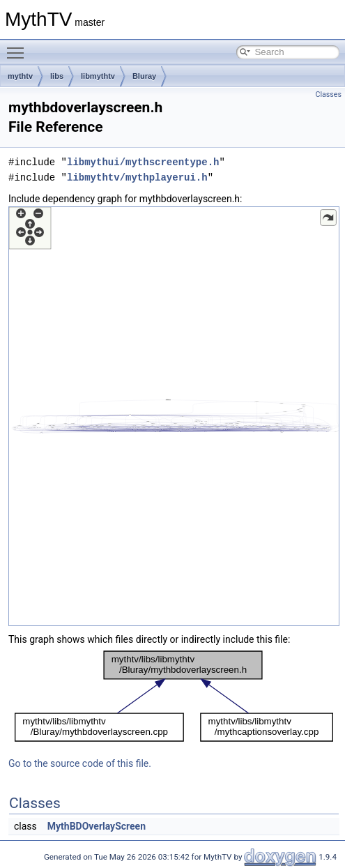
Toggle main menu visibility (19, 47)
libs (57, 76)
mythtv (20, 76)
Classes (329, 94)
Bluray (144, 76)
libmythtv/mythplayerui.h (137, 177)
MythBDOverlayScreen (97, 826)
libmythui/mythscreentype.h (143, 162)
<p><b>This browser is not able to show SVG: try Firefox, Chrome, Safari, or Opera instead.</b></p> (174, 416)
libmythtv (98, 76)
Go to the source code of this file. (80, 763)
